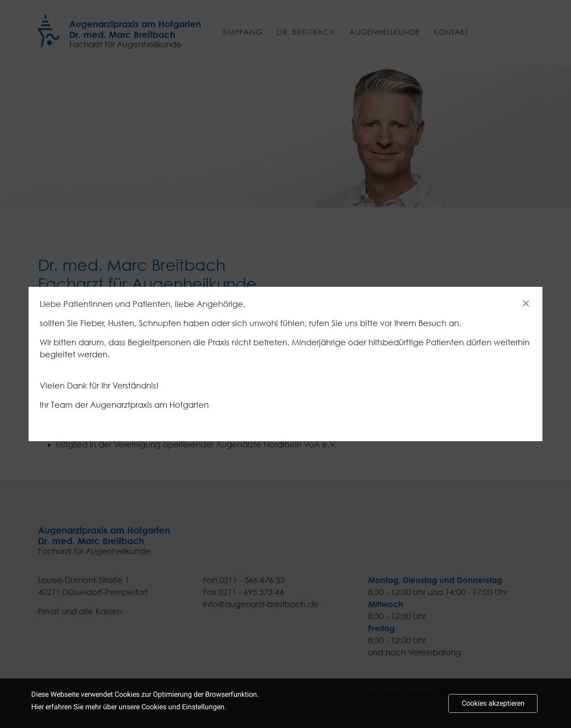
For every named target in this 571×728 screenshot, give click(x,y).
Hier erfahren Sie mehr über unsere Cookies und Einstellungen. (129, 711)
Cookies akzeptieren (493, 708)
